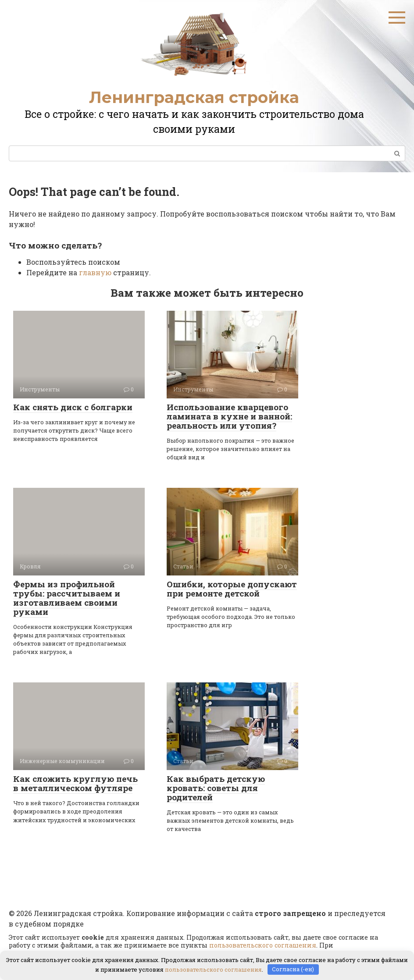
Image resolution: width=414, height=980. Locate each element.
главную (95, 272)
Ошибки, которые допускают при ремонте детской (232, 589)
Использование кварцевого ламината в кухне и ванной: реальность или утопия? (229, 416)
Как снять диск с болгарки (73, 407)
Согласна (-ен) (293, 969)
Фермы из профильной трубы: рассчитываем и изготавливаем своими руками (67, 598)
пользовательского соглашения (263, 945)
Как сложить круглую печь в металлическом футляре (75, 783)
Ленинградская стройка (194, 97)
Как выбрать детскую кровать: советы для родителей (216, 788)
